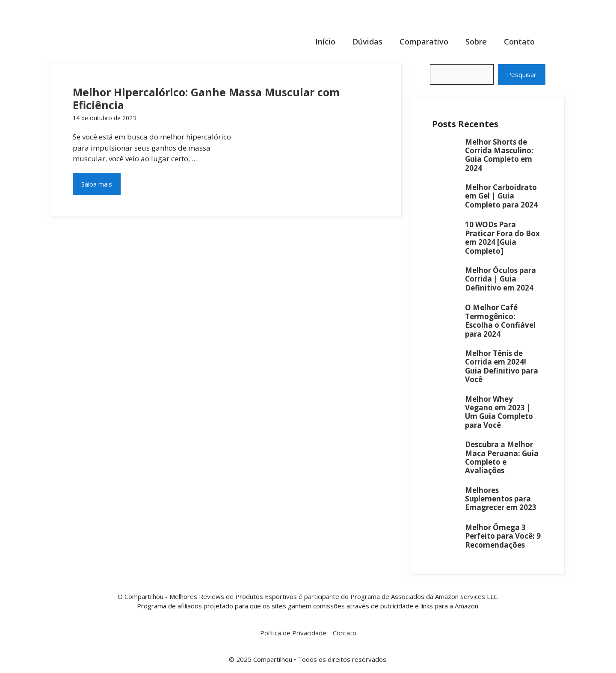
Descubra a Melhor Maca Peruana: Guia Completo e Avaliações (502, 457)
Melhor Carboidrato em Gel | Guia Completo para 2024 (501, 196)
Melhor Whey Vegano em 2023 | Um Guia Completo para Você (499, 412)
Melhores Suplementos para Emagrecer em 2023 (501, 499)
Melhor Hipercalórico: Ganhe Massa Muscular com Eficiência (206, 98)
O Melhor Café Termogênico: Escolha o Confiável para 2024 (500, 320)
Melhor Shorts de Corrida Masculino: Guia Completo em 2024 (499, 155)
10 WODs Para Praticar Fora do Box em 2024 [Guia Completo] (502, 237)
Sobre (476, 42)
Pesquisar (522, 74)
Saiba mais (97, 184)
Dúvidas (367, 42)
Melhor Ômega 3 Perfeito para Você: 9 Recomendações (503, 536)
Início (325, 42)
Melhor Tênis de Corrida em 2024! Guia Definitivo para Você (502, 366)
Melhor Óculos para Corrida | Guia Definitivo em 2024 (500, 279)
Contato (519, 42)
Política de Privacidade (293, 633)
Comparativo (424, 42)
